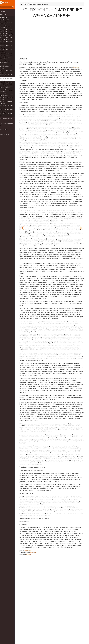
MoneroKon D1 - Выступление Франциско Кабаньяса (10, 62)
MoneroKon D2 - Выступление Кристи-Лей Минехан (10, 93)
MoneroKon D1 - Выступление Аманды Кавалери (10, 23)
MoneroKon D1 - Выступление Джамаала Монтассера (10, 39)
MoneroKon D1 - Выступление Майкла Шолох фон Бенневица (10, 54)
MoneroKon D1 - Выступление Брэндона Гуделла (10, 31)
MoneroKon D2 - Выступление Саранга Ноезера (10, 109)
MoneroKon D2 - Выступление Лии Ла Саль (11, 97)
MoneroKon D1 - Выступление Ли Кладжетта (11, 50)
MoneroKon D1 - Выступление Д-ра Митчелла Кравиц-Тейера (11, 35)
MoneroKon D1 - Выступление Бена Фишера (11, 27)
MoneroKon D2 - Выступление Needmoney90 (10, 74)
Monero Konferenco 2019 (8, 20)
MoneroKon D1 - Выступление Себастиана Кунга (10, 58)
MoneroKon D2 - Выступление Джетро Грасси (10, 89)
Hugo (13, 131)
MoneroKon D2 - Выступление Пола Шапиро (12, 101)
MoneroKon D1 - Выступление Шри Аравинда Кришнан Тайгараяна (11, 66)
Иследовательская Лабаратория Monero (9, 121)
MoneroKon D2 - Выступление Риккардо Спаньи (10, 105)
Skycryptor (31, 70)
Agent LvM (41, 632)
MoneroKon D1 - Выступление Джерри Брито (10, 43)
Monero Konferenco (6, 18)
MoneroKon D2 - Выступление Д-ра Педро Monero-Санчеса (11, 85)
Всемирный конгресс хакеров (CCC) (10, 117)
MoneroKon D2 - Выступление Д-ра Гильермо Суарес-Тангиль (11, 82)
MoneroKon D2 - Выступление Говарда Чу (10, 113)
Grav (9, 131)
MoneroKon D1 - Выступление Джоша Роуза (10, 46)
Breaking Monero (6, 15)
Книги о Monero (5, 12)
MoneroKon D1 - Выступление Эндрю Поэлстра (10, 70)
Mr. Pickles (36, 630)
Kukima (36, 634)
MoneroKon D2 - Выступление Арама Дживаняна (10, 78)
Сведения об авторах (7, 126)
